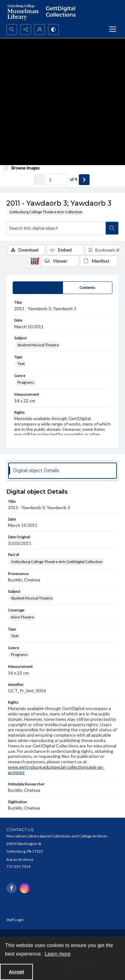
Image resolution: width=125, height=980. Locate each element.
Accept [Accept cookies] (16, 972)
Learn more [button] (58, 954)
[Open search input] (12, 29)
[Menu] (113, 29)
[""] (63, 12)
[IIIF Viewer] (60, 261)
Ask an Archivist (20, 859)
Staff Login (15, 920)
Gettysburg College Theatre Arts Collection (46, 212)
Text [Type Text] (21, 364)
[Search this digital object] (56, 228)
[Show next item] (84, 180)
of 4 (74, 179)
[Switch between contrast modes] (53, 29)
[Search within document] (112, 228)
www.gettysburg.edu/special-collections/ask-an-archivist (56, 770)
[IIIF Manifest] (99, 261)
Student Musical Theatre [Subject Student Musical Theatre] (38, 345)
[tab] (38, 288)
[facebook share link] (11, 888)
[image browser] (24, 168)
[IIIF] (35, 261)
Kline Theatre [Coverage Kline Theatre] (23, 617)
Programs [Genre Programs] (26, 382)
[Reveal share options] (26, 29)
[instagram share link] (25, 888)
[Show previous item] (39, 180)
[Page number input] (57, 180)
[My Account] (40, 29)
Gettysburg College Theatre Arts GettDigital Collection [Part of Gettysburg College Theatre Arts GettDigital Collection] (57, 562)
